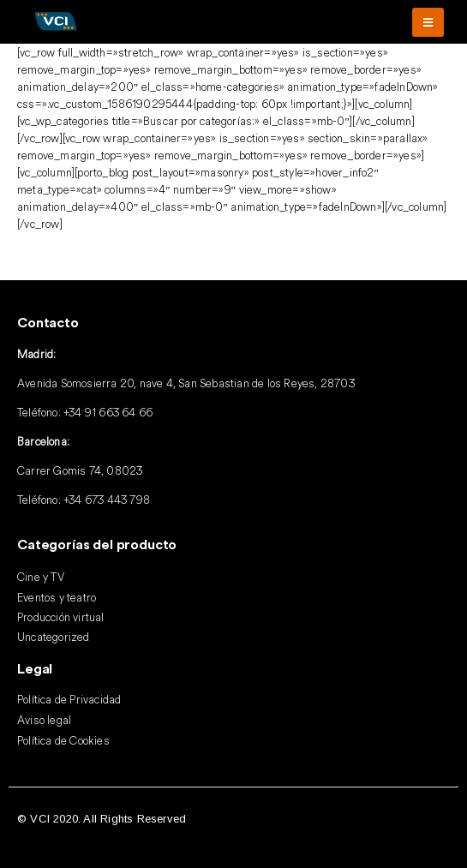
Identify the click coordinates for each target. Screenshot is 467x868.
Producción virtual (61, 617)
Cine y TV (41, 577)
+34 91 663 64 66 (108, 412)
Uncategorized (54, 637)
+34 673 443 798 (107, 500)
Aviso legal (44, 720)
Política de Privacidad (69, 699)
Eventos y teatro (57, 597)
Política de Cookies (63, 740)
